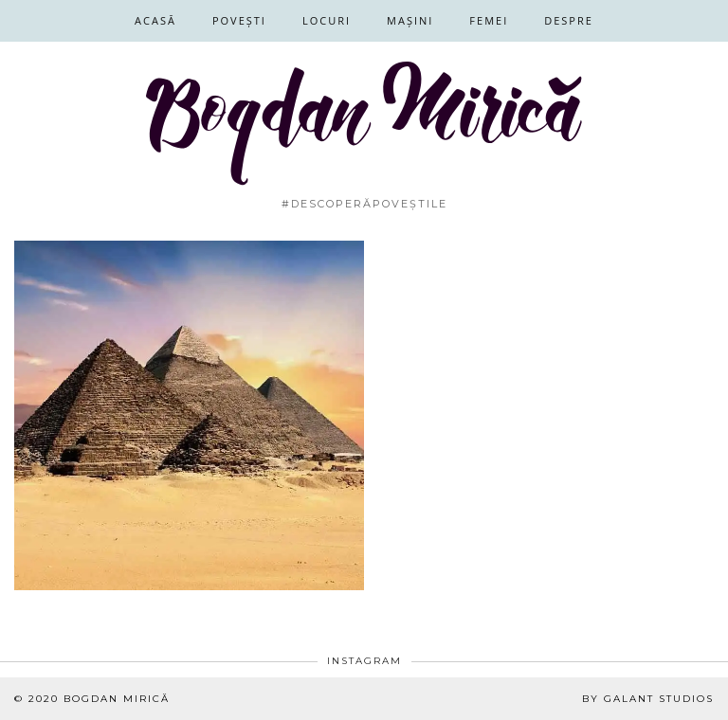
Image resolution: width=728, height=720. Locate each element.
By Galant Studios (648, 699)
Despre (569, 20)
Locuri (327, 20)
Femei (489, 20)
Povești (239, 20)
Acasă (155, 20)
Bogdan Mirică (117, 699)
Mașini (410, 20)
